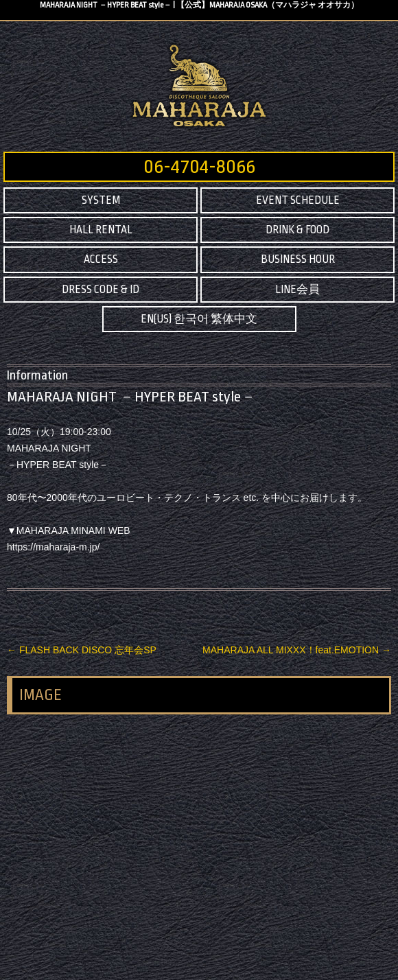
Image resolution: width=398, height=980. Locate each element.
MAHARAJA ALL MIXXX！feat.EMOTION (297, 650)
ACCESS (101, 259)
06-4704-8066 (199, 167)
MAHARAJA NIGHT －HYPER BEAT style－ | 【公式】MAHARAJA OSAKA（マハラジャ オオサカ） (199, 5)
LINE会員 (297, 290)
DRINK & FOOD (297, 230)
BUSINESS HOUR (298, 259)
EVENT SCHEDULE (298, 200)
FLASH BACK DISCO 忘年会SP (82, 650)
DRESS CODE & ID (101, 290)
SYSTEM (101, 200)
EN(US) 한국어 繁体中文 (199, 319)
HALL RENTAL (101, 230)
